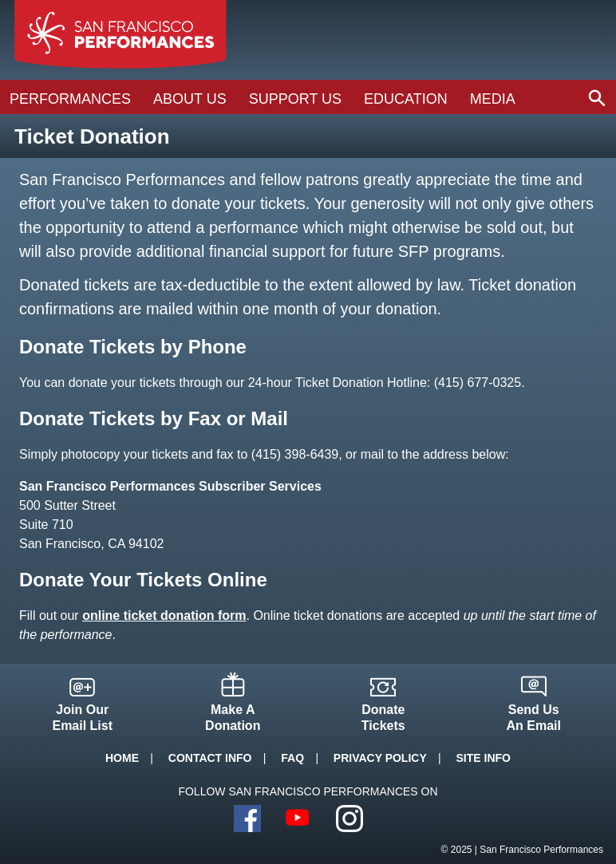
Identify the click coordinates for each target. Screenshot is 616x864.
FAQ (292, 758)
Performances (70, 99)
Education (406, 99)
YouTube (298, 819)
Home (122, 758)
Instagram (349, 819)
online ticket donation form (164, 615)
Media (493, 99)
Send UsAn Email (534, 718)
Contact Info (210, 758)
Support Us (295, 99)
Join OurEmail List (82, 718)
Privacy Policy (380, 758)
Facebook (247, 819)
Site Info (484, 758)
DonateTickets (383, 718)
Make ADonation (233, 718)
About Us (190, 99)
